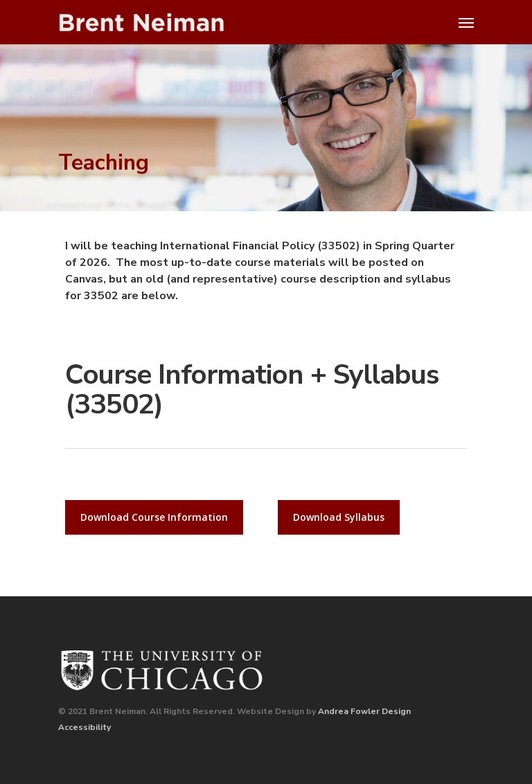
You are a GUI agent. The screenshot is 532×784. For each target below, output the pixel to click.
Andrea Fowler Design (364, 711)
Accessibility (85, 727)
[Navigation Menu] (466, 22)
